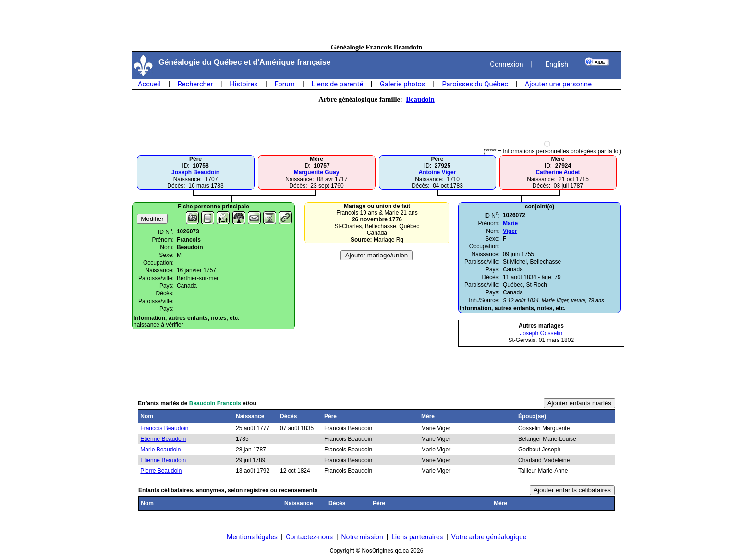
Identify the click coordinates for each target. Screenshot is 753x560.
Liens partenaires (417, 537)
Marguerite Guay (317, 172)
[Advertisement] (376, 22)
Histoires (243, 84)
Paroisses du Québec (475, 84)
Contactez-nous (309, 537)
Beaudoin (420, 99)
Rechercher (195, 84)
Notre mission (362, 537)
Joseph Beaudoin (195, 172)
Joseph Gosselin (541, 333)
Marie (510, 223)
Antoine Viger (437, 172)
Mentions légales (252, 537)
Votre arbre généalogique (489, 537)
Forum (284, 84)
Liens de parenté (338, 84)
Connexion (506, 64)
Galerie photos (402, 84)
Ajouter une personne (558, 84)
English (557, 64)
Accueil (149, 84)
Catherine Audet (558, 172)
